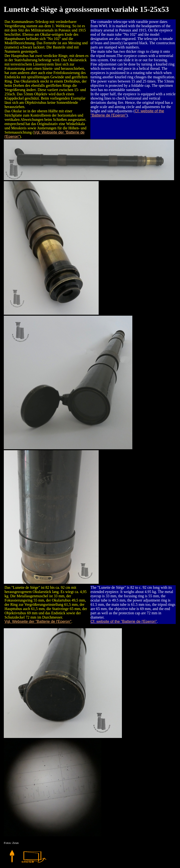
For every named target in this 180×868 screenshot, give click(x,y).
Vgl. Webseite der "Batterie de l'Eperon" (38, 622)
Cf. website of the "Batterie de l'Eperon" (124, 622)
